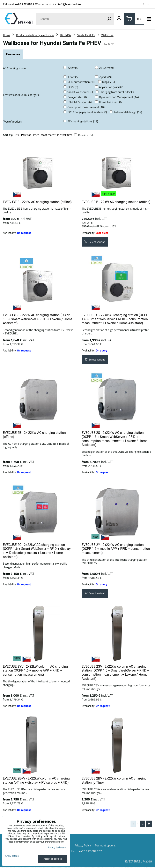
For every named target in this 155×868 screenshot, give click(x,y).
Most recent (48, 135)
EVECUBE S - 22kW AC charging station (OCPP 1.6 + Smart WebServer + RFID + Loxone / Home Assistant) (38, 319)
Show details (12, 856)
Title (17, 135)
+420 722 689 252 (26, 4)
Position (26, 135)
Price (36, 135)
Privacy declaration (57, 847)
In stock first (65, 135)
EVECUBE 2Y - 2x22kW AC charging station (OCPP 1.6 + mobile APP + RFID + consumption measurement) (116, 549)
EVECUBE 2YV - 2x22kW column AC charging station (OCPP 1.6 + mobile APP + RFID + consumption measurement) (35, 671)
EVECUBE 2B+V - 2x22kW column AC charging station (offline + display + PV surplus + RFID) (36, 780)
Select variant (95, 242)
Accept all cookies (53, 859)
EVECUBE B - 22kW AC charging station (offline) (37, 202)
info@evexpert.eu (69, 4)
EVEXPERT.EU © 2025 (139, 862)
